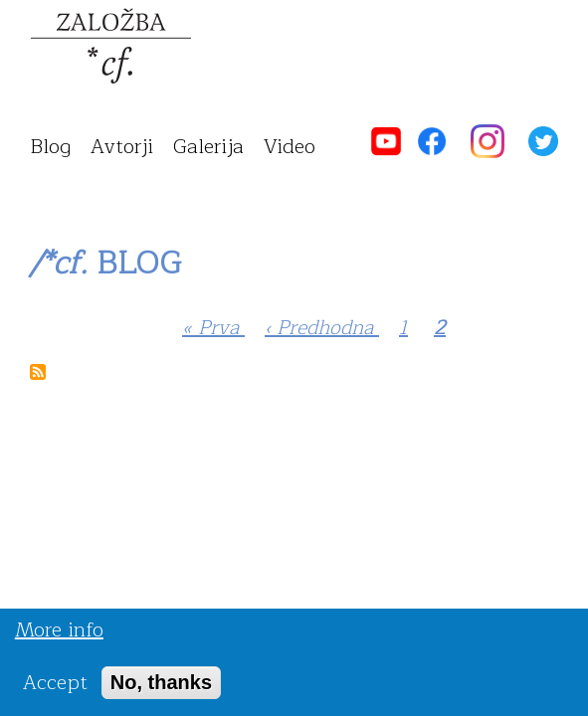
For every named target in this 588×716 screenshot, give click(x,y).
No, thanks (161, 688)
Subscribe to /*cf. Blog (38, 372)
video (290, 147)
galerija (208, 147)
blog (50, 147)
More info (59, 636)
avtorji (122, 147)
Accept (55, 689)
